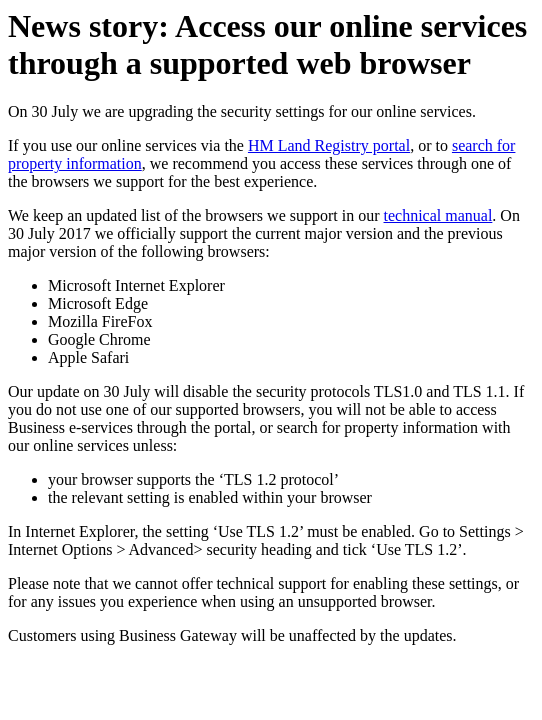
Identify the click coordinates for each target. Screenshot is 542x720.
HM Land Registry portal (329, 145)
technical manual (438, 215)
